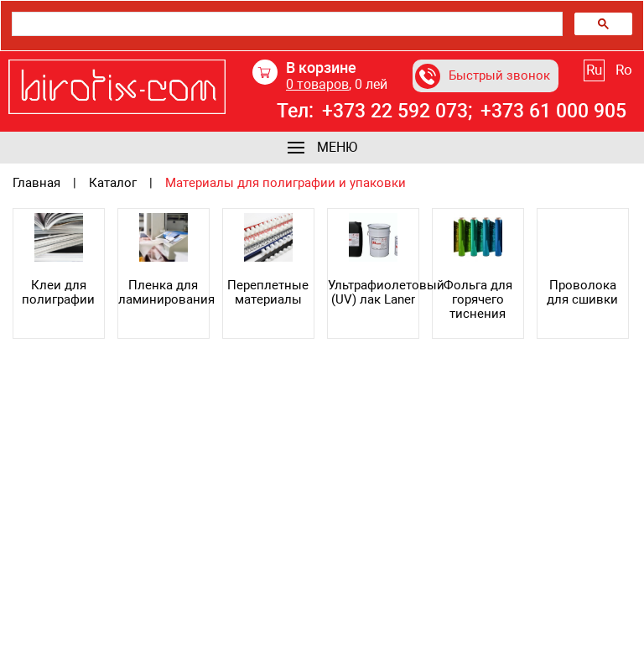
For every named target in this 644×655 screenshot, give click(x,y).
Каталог (113, 183)
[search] (286, 24)
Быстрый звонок (483, 76)
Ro (624, 70)
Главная (36, 183)
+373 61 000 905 (553, 112)
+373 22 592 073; (397, 112)
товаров (317, 84)
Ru (594, 70)
